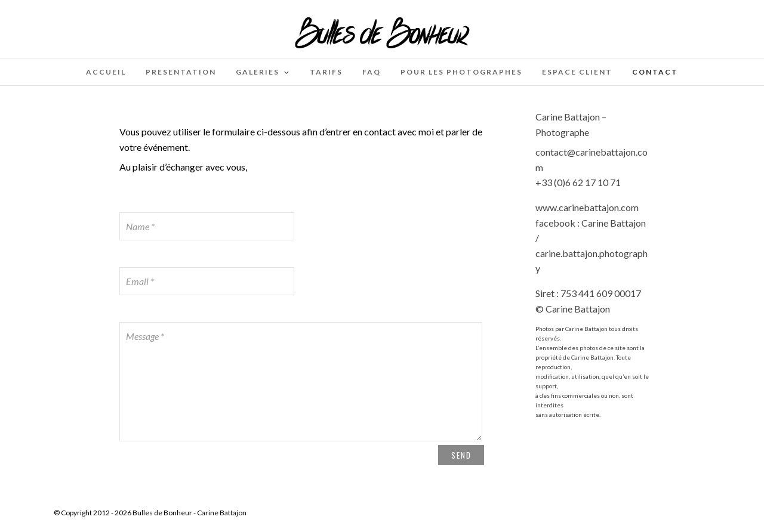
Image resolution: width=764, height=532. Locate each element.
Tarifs (326, 72)
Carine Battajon (222, 513)
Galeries (258, 72)
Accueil (106, 72)
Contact (655, 72)
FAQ (372, 72)
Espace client (577, 72)
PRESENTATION (181, 72)
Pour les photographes (461, 72)
